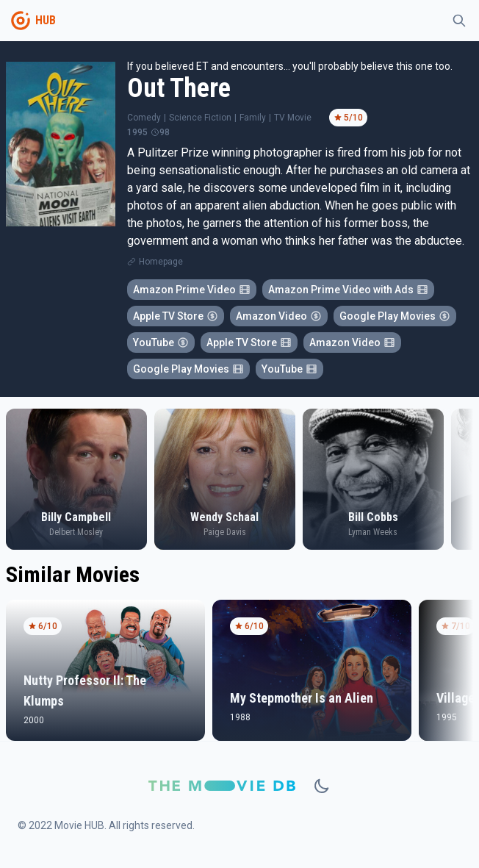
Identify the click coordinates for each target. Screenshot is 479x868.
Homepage (161, 262)
